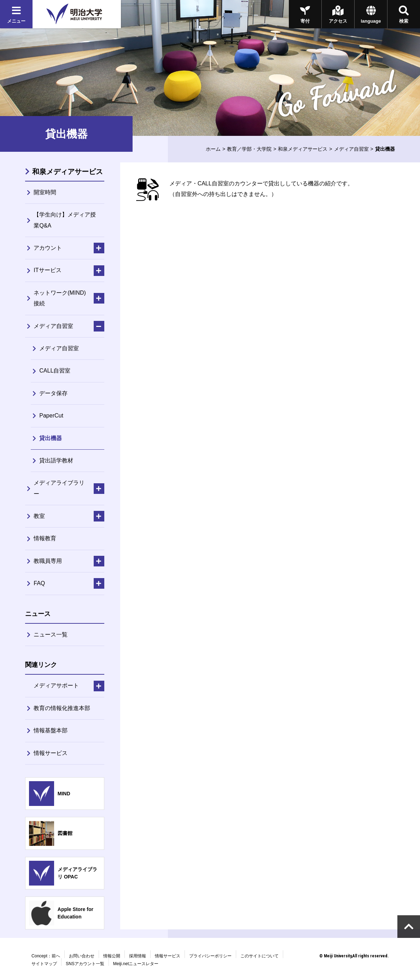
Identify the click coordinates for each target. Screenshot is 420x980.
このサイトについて (259, 956)
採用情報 (138, 956)
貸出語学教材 (56, 460)
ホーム (213, 149)
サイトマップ (44, 964)
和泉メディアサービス (303, 149)
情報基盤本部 (51, 730)
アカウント (48, 248)
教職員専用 (48, 561)
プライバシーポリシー (210, 956)
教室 (39, 516)
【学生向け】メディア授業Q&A (65, 220)
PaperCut (51, 416)
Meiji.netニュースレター (136, 964)
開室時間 (45, 192)
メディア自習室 (351, 149)
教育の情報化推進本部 (62, 708)
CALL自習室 (55, 371)
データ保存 (53, 393)
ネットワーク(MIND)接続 (60, 298)
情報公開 (112, 956)
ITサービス (47, 270)
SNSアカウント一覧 (85, 964)
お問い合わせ (82, 956)
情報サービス (51, 753)
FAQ (39, 583)
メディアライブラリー (59, 488)
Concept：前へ (46, 956)
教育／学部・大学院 (249, 149)
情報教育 (45, 538)
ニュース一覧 (51, 635)
